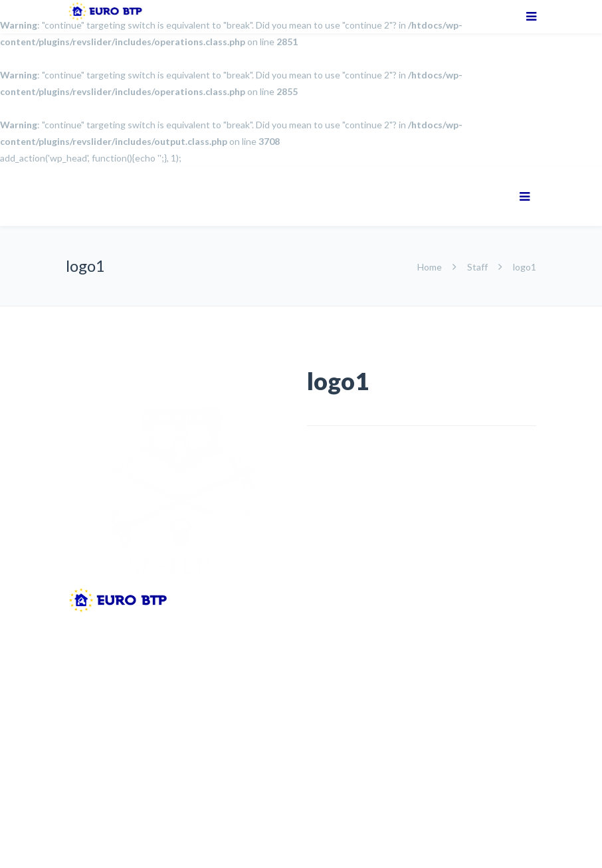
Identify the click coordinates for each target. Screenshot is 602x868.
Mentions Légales (153, 816)
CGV (220, 816)
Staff (477, 267)
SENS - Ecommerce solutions (180, 837)
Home (431, 267)
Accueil (81, 816)
